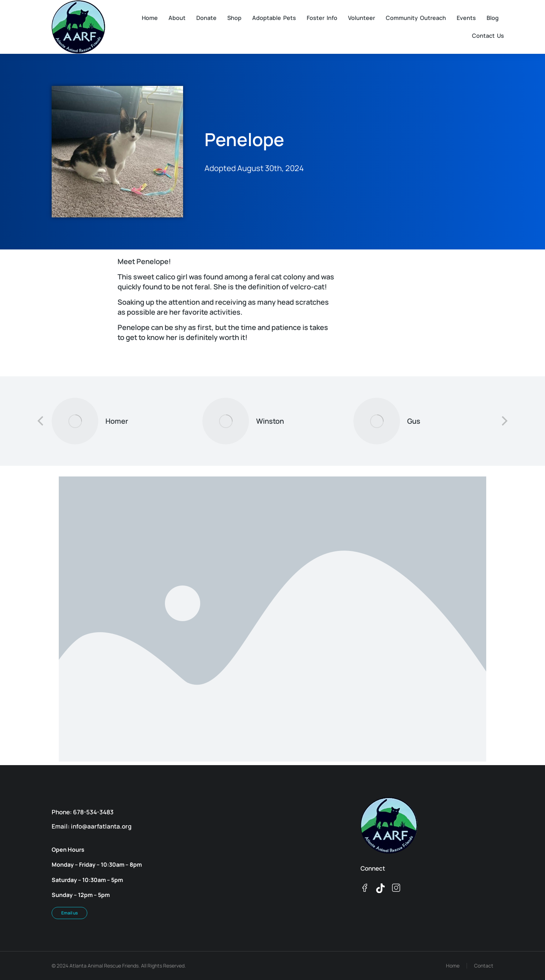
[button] (41, 421)
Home (453, 966)
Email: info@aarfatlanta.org (92, 826)
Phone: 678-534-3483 (83, 812)
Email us (69, 913)
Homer (117, 421)
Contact (484, 966)
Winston (270, 421)
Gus (414, 421)
